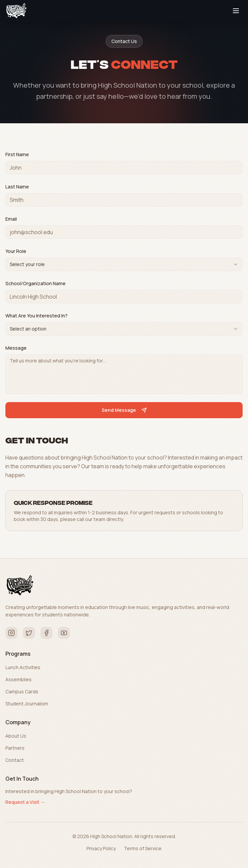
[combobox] (124, 264)
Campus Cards (22, 691)
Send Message (124, 410)
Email (11, 219)
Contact (15, 760)
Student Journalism (27, 704)
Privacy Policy (101, 848)
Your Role (16, 251)
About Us (16, 736)
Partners (15, 748)
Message (16, 348)
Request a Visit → (25, 802)
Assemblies (19, 679)
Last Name (17, 187)
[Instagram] (11, 633)
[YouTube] (64, 633)
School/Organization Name (36, 283)
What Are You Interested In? (37, 316)
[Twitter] (29, 633)
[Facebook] (46, 633)
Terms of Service (143, 848)
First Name (17, 154)
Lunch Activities (23, 667)
